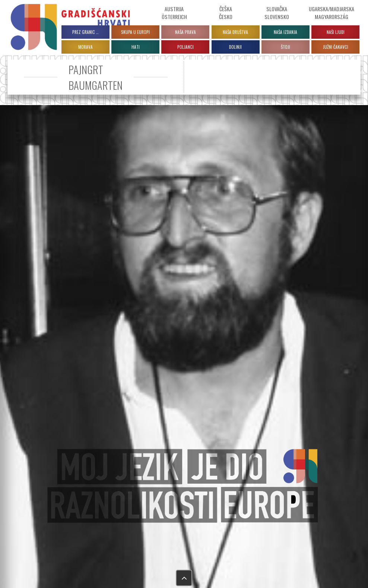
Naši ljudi (336, 32)
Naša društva (235, 32)
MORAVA (85, 47)
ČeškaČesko (226, 13)
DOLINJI (235, 47)
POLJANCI (185, 47)
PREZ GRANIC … (85, 32)
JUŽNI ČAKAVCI (336, 47)
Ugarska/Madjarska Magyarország (331, 13)
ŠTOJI (285, 47)
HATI (136, 47)
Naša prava (185, 32)
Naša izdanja (285, 32)
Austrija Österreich (174, 13)
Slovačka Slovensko (277, 13)
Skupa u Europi (135, 32)
